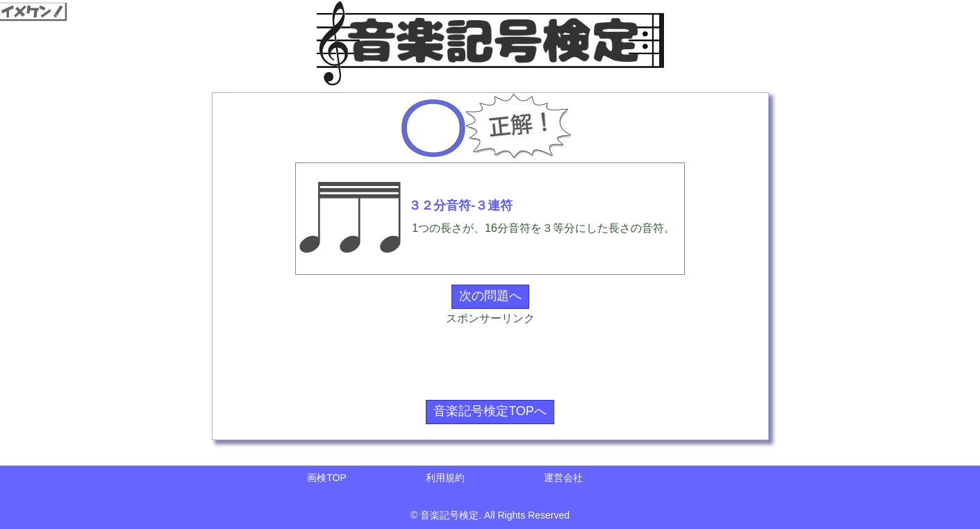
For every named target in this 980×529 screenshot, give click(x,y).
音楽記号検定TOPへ (490, 411)
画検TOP (327, 478)
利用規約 (445, 478)
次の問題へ (490, 296)
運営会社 (563, 478)
